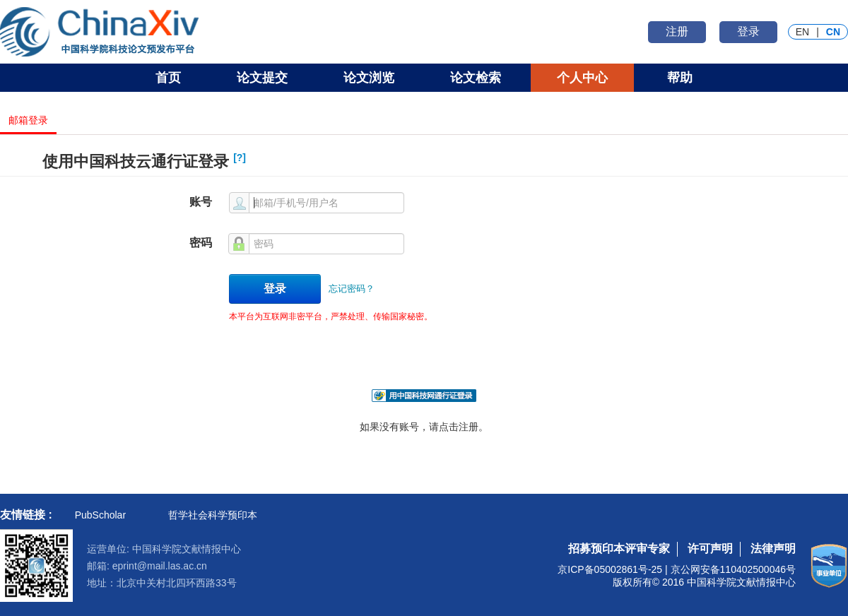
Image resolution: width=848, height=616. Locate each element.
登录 (748, 31)
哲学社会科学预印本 (213, 515)
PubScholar (100, 515)
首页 (168, 78)
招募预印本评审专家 (619, 549)
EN (802, 32)
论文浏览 (369, 78)
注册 (677, 31)
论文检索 (476, 78)
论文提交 (262, 78)
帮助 (680, 78)
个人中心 (582, 78)
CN (833, 32)
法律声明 (773, 549)
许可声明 (710, 549)
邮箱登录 (28, 120)
